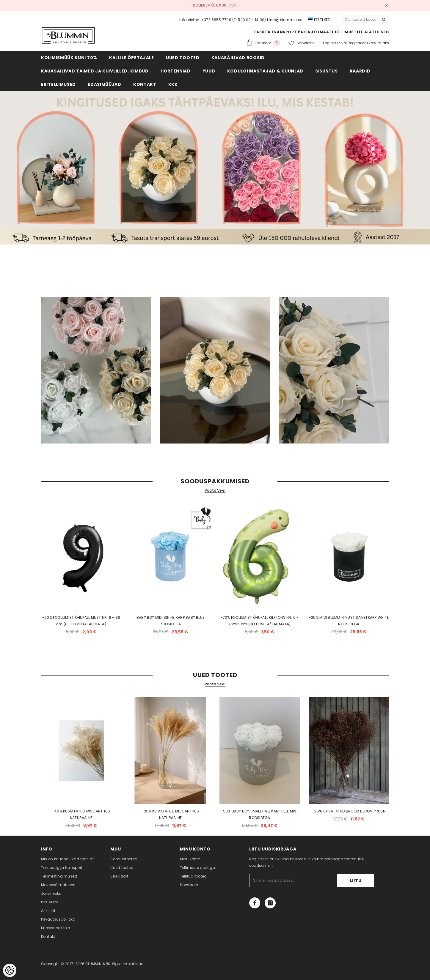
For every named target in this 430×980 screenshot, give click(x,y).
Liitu (356, 880)
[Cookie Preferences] (10, 970)
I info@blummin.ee (285, 20)
